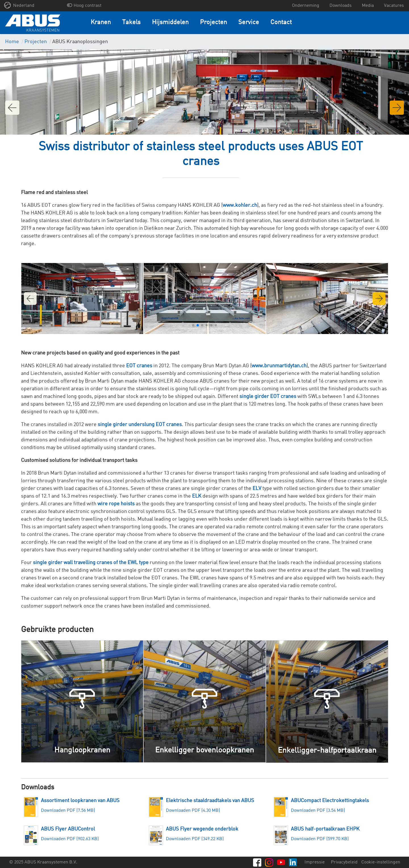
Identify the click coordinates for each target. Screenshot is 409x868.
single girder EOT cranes (268, 397)
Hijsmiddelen (170, 23)
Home (12, 42)
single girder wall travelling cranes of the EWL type (91, 563)
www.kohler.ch (240, 205)
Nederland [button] (19, 5)
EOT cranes (139, 366)
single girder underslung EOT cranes (140, 425)
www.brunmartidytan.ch (279, 366)
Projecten (213, 23)
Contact (281, 23)
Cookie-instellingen (381, 862)
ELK (197, 496)
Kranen (101, 23)
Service (249, 23)
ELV (257, 489)
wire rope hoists (116, 504)
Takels (131, 23)
